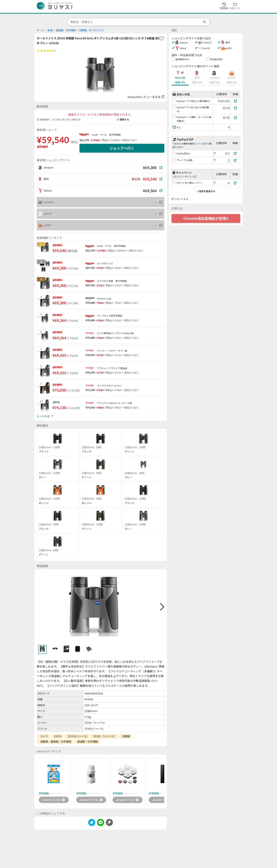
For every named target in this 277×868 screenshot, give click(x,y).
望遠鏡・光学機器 (87, 742)
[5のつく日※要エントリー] (235, 183)
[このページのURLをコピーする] (109, 823)
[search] (205, 22)
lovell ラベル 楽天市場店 (106, 135)
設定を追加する (206, 191)
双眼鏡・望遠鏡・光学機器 (56, 742)
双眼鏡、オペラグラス (91, 30)
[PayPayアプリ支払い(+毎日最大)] (235, 101)
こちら (200, 144)
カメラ (44, 736)
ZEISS (58, 736)
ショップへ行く (122, 148)
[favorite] (162, 38)
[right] (162, 607)
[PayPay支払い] (235, 153)
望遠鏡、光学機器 (66, 30)
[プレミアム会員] (235, 160)
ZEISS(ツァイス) (77, 736)
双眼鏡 (126, 736)
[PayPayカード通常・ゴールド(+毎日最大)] (235, 118)
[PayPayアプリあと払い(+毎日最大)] (235, 108)
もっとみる (45, 416)
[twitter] (92, 823)
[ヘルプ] (215, 153)
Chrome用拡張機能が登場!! (206, 218)
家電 (50, 30)
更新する (123, 120)
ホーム (40, 30)
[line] (101, 823)
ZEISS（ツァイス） (105, 736)
